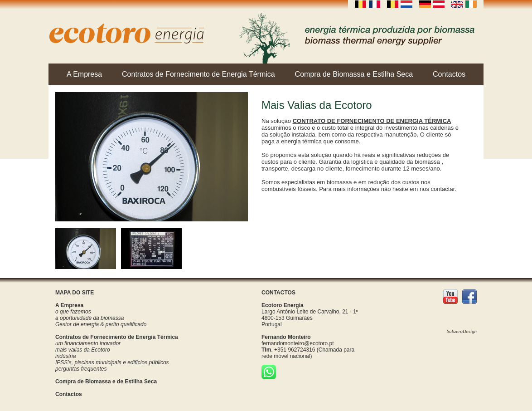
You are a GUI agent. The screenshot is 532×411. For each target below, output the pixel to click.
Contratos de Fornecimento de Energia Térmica (198, 74)
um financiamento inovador (88, 343)
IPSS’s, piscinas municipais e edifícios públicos (112, 362)
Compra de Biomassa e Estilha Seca (354, 74)
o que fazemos (73, 312)
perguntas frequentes (81, 369)
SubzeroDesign (462, 331)
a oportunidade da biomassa (89, 318)
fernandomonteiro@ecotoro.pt (298, 343)
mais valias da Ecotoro (83, 350)
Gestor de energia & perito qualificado (101, 324)
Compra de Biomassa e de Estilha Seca (106, 382)
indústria (65, 356)
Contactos (449, 74)
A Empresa (84, 74)
